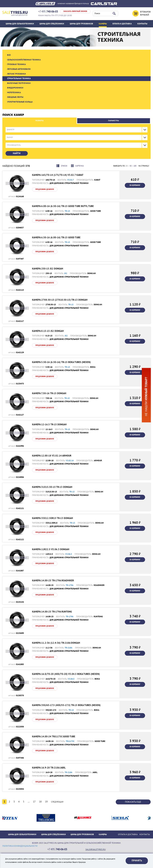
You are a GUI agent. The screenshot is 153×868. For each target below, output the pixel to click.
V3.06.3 (68, 554)
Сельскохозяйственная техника (24, 60)
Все (9, 55)
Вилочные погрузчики (19, 83)
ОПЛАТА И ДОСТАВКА (122, 24)
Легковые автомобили (19, 69)
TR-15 (67, 211)
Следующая (57, 802)
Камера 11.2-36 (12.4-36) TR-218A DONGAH (56, 643)
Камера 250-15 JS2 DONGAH (48, 269)
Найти (17, 153)
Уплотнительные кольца (20, 102)
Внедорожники (15, 88)
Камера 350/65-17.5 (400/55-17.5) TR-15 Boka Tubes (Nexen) (66, 705)
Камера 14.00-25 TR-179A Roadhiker (53, 581)
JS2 (66, 273)
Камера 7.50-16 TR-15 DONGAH (49, 393)
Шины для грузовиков (81, 24)
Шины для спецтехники (52, 24)
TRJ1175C (70, 741)
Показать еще (133, 802)
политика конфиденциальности (20, 846)
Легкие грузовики (16, 74)
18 (40, 802)
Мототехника (14, 93)
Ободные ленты (15, 97)
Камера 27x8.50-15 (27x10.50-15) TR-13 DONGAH (60, 300)
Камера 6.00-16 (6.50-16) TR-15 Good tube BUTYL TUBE (63, 206)
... (29, 802)
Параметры (114, 121)
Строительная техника (19, 78)
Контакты (142, 24)
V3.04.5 (71, 679)
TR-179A (70, 585)
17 (34, 802)
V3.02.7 (71, 180)
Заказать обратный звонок (75, 11)
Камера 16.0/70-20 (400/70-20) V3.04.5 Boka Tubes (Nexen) (66, 674)
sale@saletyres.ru (96, 849)
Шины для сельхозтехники (20, 24)
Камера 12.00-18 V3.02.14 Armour (52, 456)
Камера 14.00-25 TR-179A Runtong (52, 612)
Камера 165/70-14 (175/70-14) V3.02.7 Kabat (58, 175)
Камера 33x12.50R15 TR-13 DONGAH (52, 518)
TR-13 (71, 305)
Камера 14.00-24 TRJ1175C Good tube (54, 737)
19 (46, 802)
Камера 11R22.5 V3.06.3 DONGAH (51, 549)
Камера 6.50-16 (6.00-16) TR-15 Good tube (56, 237)
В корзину (135, 185)
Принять (137, 861)
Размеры (39, 121)
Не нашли (146, 396)
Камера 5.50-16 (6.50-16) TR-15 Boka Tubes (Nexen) (61, 362)
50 (130, 166)
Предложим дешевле (45, 189)
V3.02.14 (70, 461)
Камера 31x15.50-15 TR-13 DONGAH (52, 487)
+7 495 (48, 12)
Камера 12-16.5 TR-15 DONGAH (49, 425)
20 (127, 166)
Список (62, 166)
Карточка (77, 166)
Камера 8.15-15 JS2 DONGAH (48, 331)
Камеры (103, 24)
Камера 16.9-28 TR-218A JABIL (49, 768)
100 (135, 166)
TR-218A (68, 648)
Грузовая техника (16, 64)
